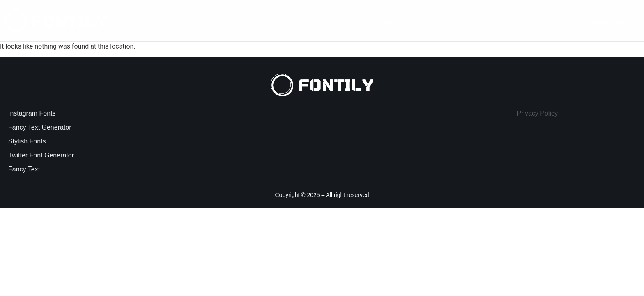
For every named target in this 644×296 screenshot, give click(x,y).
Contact (381, 21)
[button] (309, 21)
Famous (307, 21)
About (346, 21)
